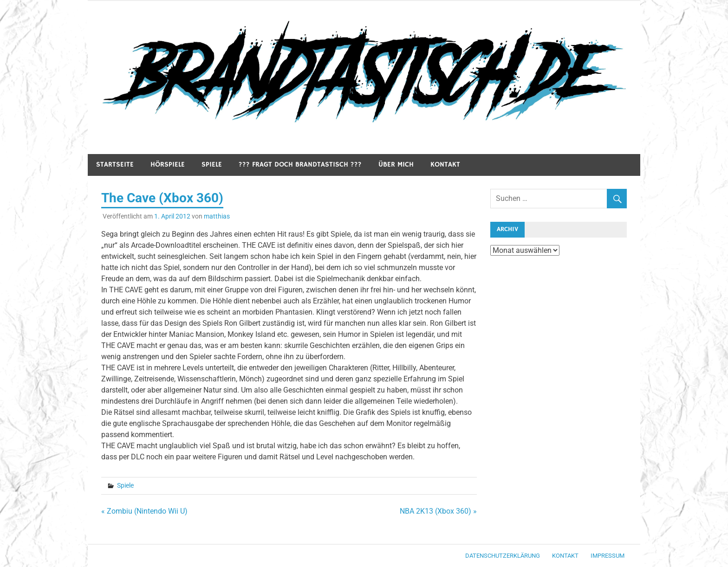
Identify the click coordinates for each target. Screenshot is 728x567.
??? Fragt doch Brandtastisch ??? (300, 164)
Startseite (115, 164)
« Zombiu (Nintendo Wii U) (144, 511)
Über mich (396, 164)
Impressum (608, 556)
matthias (217, 216)
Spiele (212, 164)
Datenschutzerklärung (503, 556)
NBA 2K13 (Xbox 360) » (438, 511)
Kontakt (445, 164)
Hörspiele (168, 164)
